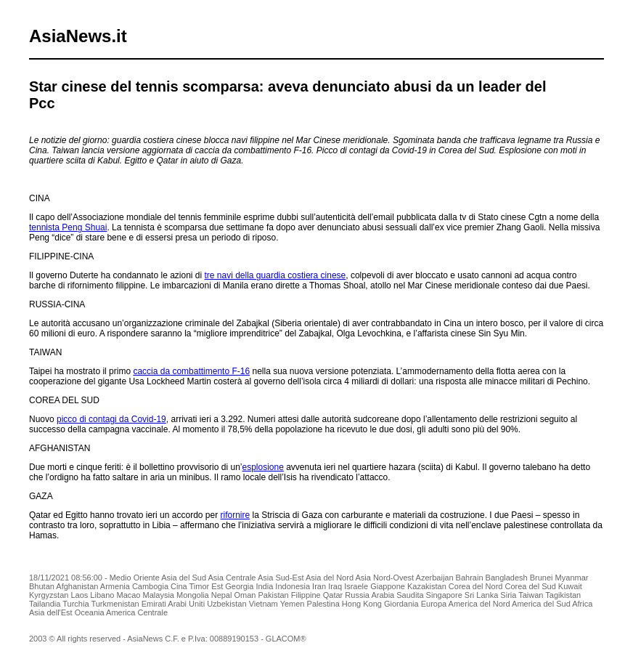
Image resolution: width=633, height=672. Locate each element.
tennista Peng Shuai (68, 227)
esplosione (262, 467)
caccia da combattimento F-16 (191, 371)
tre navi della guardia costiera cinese (275, 275)
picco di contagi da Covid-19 (111, 419)
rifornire (236, 515)
